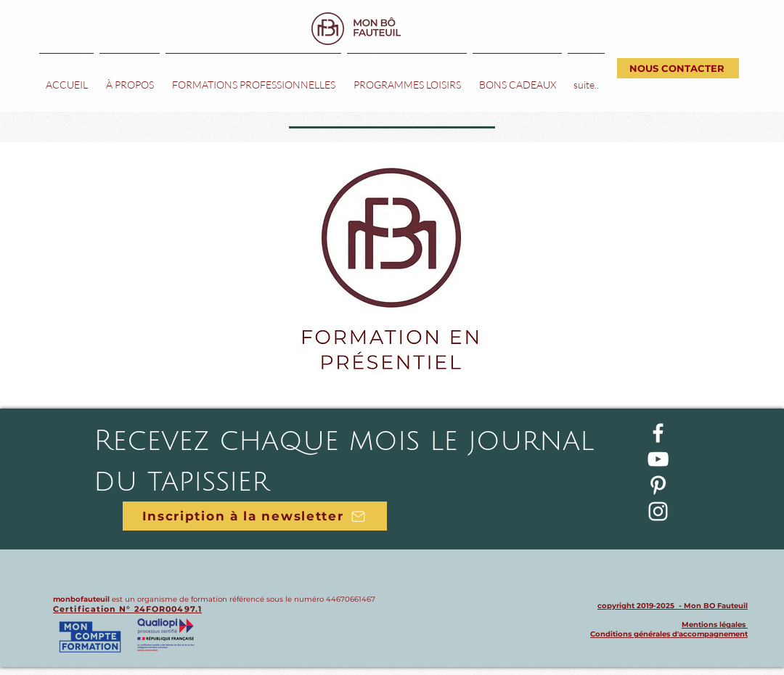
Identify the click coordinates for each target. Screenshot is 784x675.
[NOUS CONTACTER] (678, 68)
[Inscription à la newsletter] (255, 516)
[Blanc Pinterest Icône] (658, 485)
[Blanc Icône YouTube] (658, 459)
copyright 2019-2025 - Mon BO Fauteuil (673, 606)
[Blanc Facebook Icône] (658, 433)
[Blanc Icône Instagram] (658, 511)
